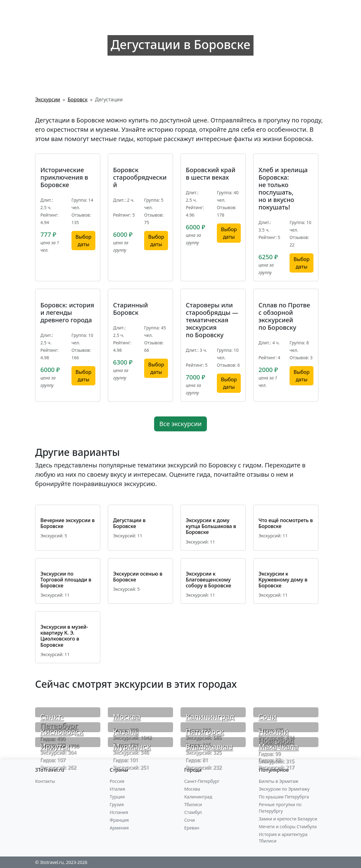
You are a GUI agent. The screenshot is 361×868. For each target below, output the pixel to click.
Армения (119, 828)
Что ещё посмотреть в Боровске (286, 523)
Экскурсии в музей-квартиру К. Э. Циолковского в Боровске (64, 636)
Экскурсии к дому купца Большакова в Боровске (211, 526)
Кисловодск (62, 731)
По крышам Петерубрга (284, 797)
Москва (127, 716)
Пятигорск (205, 731)
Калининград (210, 716)
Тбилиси (193, 804)
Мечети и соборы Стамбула (288, 827)
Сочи (267, 716)
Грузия (117, 804)
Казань (126, 731)
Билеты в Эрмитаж (279, 781)
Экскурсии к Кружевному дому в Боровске (283, 580)
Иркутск (55, 746)
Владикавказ (209, 746)
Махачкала (278, 746)
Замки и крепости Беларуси (288, 819)
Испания (119, 812)
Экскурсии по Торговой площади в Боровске (66, 580)
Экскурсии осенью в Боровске (138, 577)
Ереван (192, 828)
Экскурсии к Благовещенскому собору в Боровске (208, 580)
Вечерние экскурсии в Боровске (68, 523)
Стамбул (193, 812)
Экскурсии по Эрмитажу (284, 789)
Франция (119, 820)
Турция (117, 797)
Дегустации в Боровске (129, 523)
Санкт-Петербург (59, 721)
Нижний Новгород (276, 736)
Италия (117, 789)
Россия (117, 781)
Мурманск (132, 746)
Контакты (45, 781)
